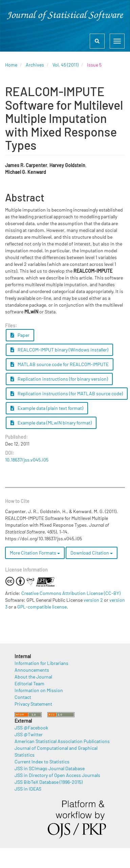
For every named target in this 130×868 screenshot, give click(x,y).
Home (11, 65)
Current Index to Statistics (42, 762)
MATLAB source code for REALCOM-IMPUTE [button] (60, 364)
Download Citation (92, 553)
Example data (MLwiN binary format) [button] (51, 423)
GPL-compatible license (42, 607)
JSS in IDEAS (28, 789)
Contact (23, 697)
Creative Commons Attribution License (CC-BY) (71, 593)
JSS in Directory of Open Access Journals (57, 775)
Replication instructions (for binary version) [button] (59, 379)
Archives (35, 65)
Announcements (32, 670)
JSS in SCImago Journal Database (50, 768)
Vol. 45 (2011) (66, 65)
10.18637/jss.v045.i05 (27, 460)
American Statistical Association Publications (62, 741)
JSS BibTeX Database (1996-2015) (49, 782)
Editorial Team (29, 683)
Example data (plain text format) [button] (47, 408)
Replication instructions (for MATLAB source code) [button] (67, 393)
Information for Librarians (41, 663)
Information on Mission (39, 690)
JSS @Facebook (31, 728)
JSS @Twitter (29, 734)
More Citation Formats (35, 553)
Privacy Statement (33, 704)
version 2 (93, 600)
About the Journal (33, 677)
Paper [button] (20, 335)
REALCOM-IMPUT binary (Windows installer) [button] (59, 350)
